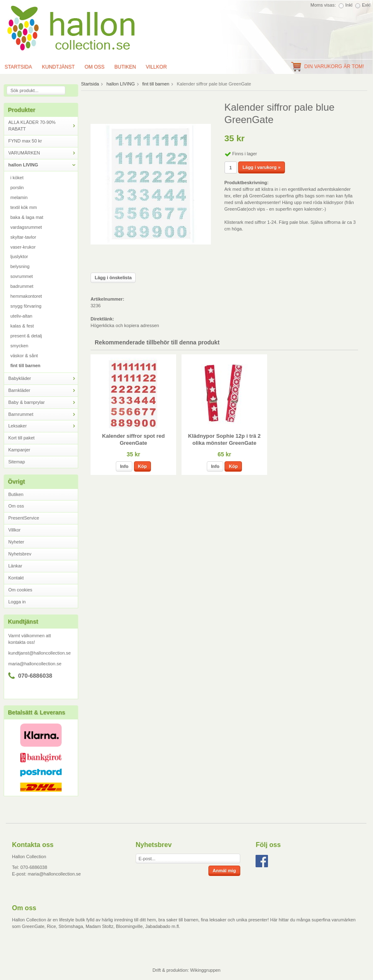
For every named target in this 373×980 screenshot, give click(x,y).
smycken (19, 346)
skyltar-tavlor (23, 237)
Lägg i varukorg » (262, 167)
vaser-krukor (23, 247)
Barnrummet (43, 414)
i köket (17, 178)
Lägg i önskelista (113, 278)
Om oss (95, 67)
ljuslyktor (19, 256)
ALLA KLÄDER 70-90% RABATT (43, 126)
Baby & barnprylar (43, 402)
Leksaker (43, 426)
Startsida (90, 84)
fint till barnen (25, 365)
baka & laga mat (27, 217)
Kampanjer (19, 450)
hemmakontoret (26, 296)
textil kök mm (24, 207)
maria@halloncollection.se (35, 664)
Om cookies (20, 590)
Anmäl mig (224, 871)
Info (124, 466)
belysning (20, 266)
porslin (17, 187)
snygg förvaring (26, 306)
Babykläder (43, 378)
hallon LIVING (43, 165)
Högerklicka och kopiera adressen (125, 325)
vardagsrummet (26, 227)
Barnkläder (43, 390)
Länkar (15, 566)
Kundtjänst (58, 67)
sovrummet (22, 276)
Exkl (366, 5)
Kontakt (16, 578)
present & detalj (26, 336)
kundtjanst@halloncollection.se (39, 653)
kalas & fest (22, 326)
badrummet (22, 286)
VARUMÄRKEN (43, 153)
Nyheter (16, 542)
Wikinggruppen (205, 970)
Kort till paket (22, 438)
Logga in (17, 602)
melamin (19, 197)
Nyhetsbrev (20, 554)
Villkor (157, 67)
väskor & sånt (24, 356)
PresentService (24, 518)
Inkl (349, 5)
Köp (142, 466)
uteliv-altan (21, 316)
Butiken (125, 67)
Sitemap (17, 462)
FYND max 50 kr (25, 141)
